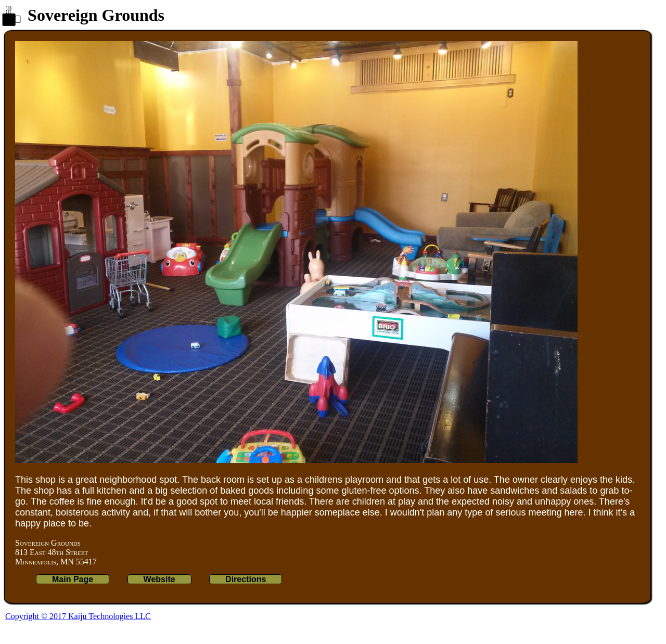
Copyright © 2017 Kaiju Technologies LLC (78, 616)
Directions (246, 579)
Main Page (73, 579)
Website (159, 579)
